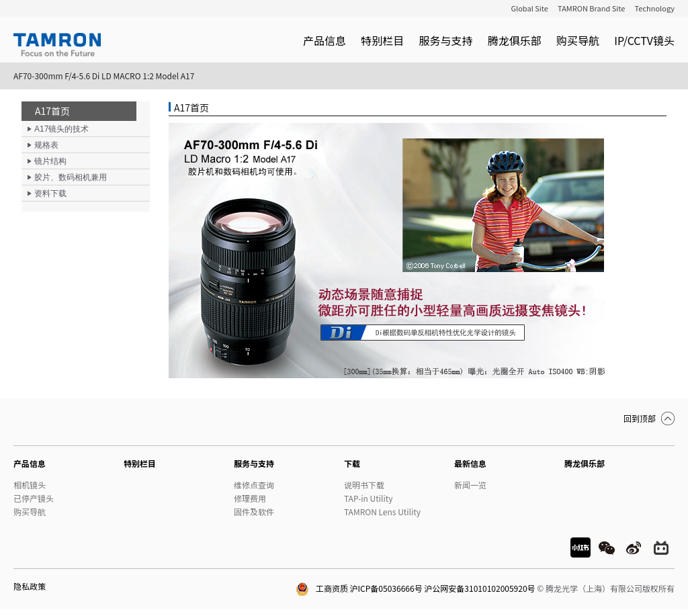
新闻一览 (470, 485)
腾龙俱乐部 (515, 40)
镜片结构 (50, 161)
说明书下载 (364, 485)
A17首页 (52, 111)
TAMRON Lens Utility (382, 512)
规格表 (46, 145)
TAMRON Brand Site (591, 8)
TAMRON (57, 45)
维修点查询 (254, 485)
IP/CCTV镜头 (644, 40)
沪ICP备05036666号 (386, 588)
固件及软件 (254, 512)
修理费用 (250, 498)
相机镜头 (30, 485)
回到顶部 (640, 418)
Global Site (529, 8)
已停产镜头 (34, 498)
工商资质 (322, 588)
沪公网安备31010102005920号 (479, 588)
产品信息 (325, 40)
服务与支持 (445, 40)
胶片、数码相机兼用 (71, 177)
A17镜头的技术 (61, 129)
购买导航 (578, 40)
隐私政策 (30, 586)
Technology (655, 8)
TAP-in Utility (368, 498)
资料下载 (50, 193)
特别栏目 (382, 40)
